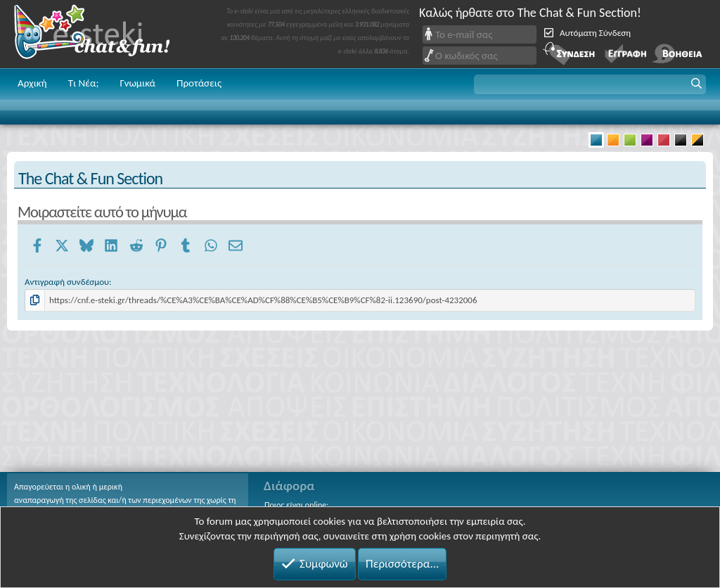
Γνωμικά (137, 83)
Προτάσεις (199, 83)
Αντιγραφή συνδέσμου (67, 282)
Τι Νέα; (84, 83)
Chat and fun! (102, 34)
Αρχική (32, 83)
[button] (590, 84)
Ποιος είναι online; (296, 505)
